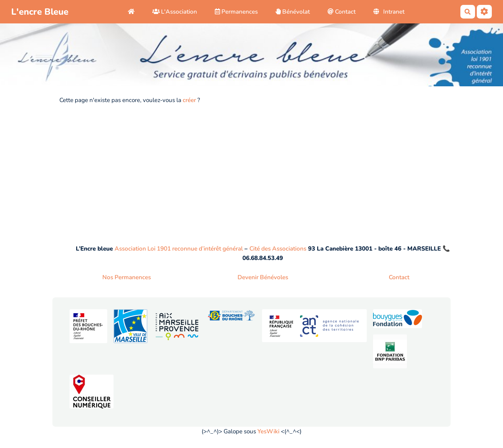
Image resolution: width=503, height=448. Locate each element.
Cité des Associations (278, 249)
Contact (342, 12)
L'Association (175, 12)
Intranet (389, 12)
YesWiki (268, 431)
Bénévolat (293, 12)
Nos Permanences (127, 277)
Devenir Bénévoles (263, 277)
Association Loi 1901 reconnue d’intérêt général (179, 249)
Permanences (236, 12)
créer (189, 100)
